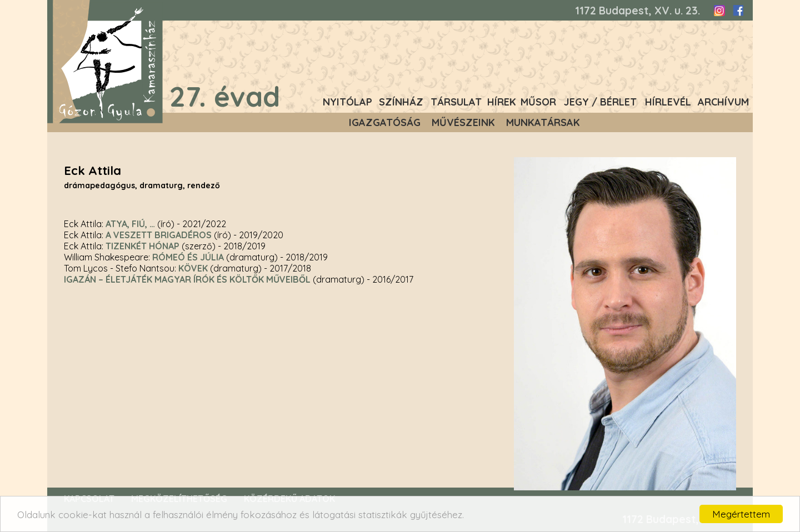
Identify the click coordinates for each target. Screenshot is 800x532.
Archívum (723, 102)
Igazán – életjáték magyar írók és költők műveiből (187, 279)
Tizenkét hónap (142, 246)
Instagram (719, 11)
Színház (401, 102)
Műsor (538, 102)
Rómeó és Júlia (188, 257)
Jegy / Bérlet (600, 102)
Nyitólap (347, 102)
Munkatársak (543, 122)
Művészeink (463, 122)
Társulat (456, 102)
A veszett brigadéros (159, 235)
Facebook (738, 11)
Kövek (193, 268)
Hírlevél (668, 102)
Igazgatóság (385, 122)
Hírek (502, 102)
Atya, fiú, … (130, 224)
